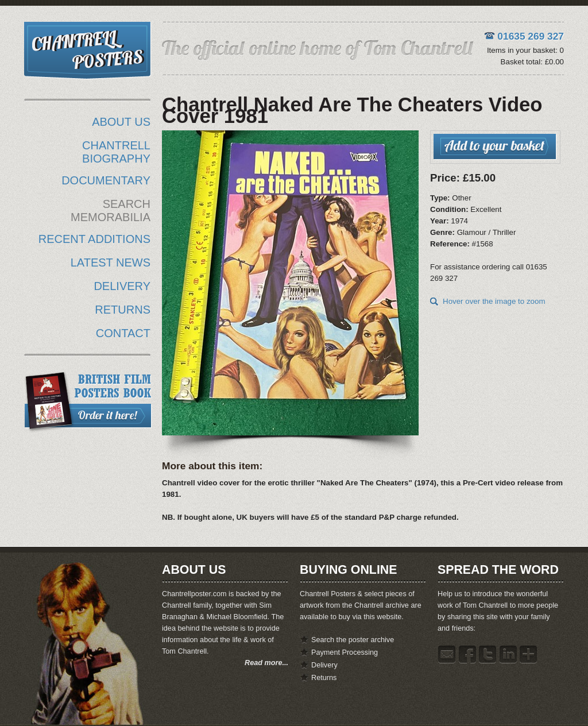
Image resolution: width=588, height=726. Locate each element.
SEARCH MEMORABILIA (111, 211)
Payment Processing (345, 652)
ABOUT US (121, 122)
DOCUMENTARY (106, 180)
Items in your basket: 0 (525, 50)
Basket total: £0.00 (532, 62)
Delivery (324, 665)
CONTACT (123, 333)
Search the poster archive (353, 640)
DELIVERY (122, 286)
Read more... (266, 663)
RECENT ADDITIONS (94, 239)
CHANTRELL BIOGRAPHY (116, 152)
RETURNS (123, 310)
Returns (324, 678)
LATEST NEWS (111, 262)
